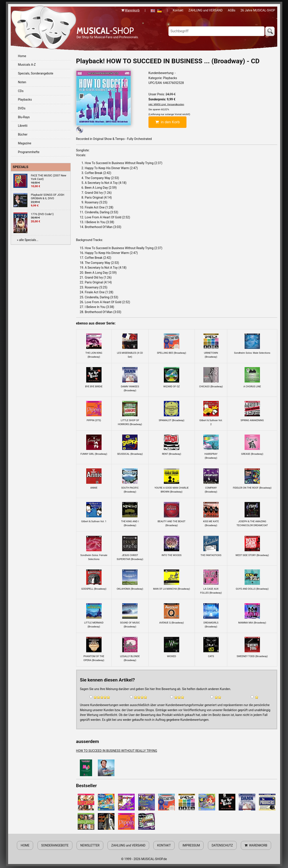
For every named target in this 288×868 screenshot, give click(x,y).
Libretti (23, 126)
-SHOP (105, 31)
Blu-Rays (24, 117)
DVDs (22, 108)
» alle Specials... (28, 240)
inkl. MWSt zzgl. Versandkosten (166, 104)
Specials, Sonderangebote (36, 73)
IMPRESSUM (191, 845)
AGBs (232, 10)
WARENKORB (256, 845)
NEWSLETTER (90, 845)
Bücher (23, 134)
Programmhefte (29, 152)
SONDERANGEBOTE (55, 845)
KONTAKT (164, 845)
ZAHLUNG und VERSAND (206, 10)
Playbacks (25, 100)
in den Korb (167, 122)
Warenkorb (132, 10)
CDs (21, 91)
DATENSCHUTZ (222, 845)
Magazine (25, 143)
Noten (22, 82)
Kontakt (178, 10)
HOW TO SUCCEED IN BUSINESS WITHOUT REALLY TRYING (117, 751)
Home (22, 56)
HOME (25, 845)
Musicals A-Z (27, 65)
